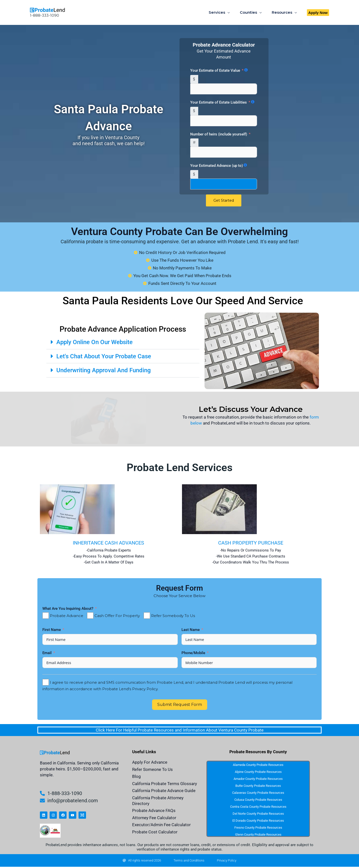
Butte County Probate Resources (258, 786)
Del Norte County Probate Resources (258, 814)
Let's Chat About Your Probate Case (105, 356)
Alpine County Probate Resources (258, 772)
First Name (52, 630)
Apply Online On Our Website (96, 342)
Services (223, 12)
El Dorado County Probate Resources (258, 821)
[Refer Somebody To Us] (147, 616)
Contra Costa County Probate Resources (258, 807)
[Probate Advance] (46, 616)
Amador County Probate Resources (258, 779)
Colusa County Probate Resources (258, 800)
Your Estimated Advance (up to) (217, 166)
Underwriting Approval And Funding (105, 370)
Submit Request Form (180, 705)
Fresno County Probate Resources (258, 828)
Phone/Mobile (194, 653)
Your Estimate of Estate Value (215, 70)
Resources (283, 12)
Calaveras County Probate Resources (258, 793)
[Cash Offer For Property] (90, 616)
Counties (252, 12)
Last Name (191, 630)
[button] (318, 13)
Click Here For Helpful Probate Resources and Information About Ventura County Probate (180, 730)
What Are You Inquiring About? (68, 609)
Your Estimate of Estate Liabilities (219, 102)
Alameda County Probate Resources (258, 765)
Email (47, 653)
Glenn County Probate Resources (258, 835)
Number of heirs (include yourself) (219, 134)
